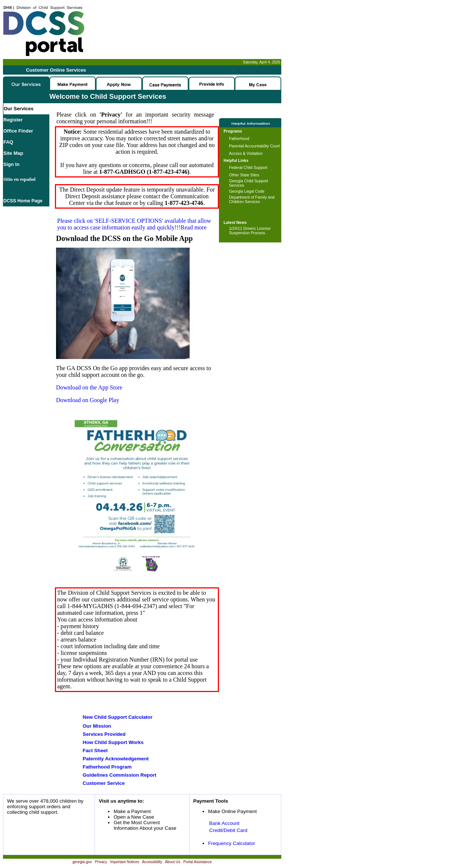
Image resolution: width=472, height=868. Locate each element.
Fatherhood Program (107, 767)
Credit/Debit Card (228, 830)
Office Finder (18, 131)
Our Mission (97, 726)
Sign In (11, 164)
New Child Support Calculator (118, 717)
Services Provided (104, 734)
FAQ (8, 142)
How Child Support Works (113, 742)
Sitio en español (19, 179)
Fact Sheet (95, 750)
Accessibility (152, 862)
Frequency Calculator (232, 843)
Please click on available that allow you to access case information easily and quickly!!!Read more (134, 224)
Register (13, 120)
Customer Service (104, 783)
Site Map (13, 153)
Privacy (101, 862)
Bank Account (224, 823)
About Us (173, 862)
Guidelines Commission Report (119, 775)
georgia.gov (82, 862)
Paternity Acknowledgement (116, 759)
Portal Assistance (198, 862)
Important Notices (125, 862)
